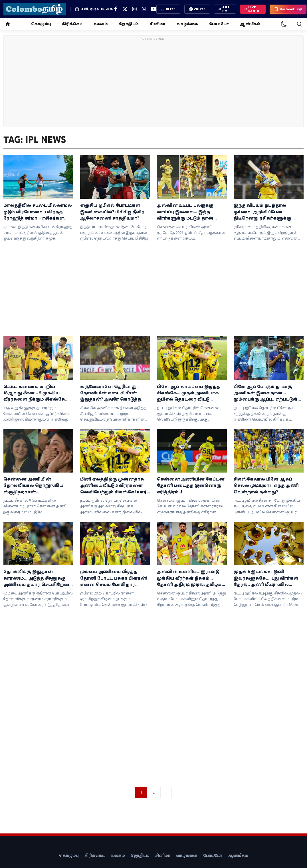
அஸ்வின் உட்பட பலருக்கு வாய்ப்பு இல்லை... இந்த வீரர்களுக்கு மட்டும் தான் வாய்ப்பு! (185, 212)
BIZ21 (168, 9)
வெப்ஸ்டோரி (288, 9)
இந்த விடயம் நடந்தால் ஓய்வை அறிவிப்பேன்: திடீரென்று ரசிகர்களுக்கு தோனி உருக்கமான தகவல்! (265, 212)
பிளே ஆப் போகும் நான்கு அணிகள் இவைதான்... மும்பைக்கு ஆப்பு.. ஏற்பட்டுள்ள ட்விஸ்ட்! (268, 393)
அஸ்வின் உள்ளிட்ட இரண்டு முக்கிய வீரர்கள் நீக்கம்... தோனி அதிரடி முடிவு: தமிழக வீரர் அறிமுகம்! (189, 578)
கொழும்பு (41, 24)
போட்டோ (219, 24)
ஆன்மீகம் (250, 24)
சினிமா (158, 24)
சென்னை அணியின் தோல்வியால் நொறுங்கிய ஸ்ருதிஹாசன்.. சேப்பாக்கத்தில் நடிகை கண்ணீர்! (33, 486)
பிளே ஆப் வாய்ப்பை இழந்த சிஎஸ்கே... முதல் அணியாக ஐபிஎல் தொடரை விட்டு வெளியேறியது (188, 393)
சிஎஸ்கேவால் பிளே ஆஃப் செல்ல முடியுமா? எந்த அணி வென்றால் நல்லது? (266, 485)
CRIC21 (197, 9)
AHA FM (224, 9)
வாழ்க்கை (187, 24)
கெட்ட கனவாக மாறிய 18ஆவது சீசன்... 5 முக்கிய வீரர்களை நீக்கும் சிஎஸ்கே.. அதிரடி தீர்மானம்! (35, 393)
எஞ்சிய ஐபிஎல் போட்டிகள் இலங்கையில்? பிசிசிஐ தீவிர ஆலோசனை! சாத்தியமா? (112, 212)
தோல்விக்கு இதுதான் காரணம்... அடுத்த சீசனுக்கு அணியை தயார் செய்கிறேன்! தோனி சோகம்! (37, 578)
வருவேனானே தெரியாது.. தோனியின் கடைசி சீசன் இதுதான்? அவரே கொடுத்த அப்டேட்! (111, 393)
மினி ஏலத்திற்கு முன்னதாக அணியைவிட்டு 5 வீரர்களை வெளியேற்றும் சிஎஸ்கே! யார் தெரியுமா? (113, 486)
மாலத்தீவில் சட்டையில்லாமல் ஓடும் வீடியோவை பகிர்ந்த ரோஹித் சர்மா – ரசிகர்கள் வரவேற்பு (38, 212)
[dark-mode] (284, 24)
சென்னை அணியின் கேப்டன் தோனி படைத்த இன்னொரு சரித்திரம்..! (191, 485)
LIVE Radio (252, 9)
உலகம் (101, 24)
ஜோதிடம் (129, 24)
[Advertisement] (154, 83)
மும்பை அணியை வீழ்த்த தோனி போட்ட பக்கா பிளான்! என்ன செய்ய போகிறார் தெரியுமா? (114, 578)
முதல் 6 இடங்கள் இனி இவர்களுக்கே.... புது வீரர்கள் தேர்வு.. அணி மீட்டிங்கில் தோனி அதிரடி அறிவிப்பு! (266, 578)
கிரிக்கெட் (72, 24)
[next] (166, 792)
